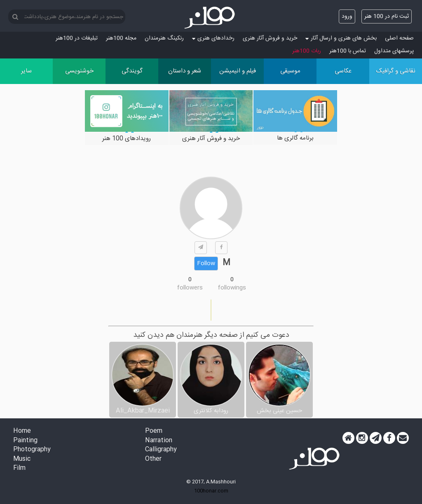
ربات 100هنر (307, 51)
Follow (206, 264)
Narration (159, 441)
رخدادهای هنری (213, 38)
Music (22, 459)
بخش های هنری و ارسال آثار (341, 38)
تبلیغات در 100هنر (77, 38)
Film (19, 468)
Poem (154, 431)
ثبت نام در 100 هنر (387, 16)
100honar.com (211, 491)
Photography (32, 450)
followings (232, 288)
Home (22, 431)
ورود (347, 16)
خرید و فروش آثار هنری (270, 38)
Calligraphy (161, 450)
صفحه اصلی (399, 38)
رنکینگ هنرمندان (164, 38)
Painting (25, 441)
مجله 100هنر (121, 38)
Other (153, 459)
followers (190, 288)
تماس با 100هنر (348, 51)
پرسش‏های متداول (394, 51)
